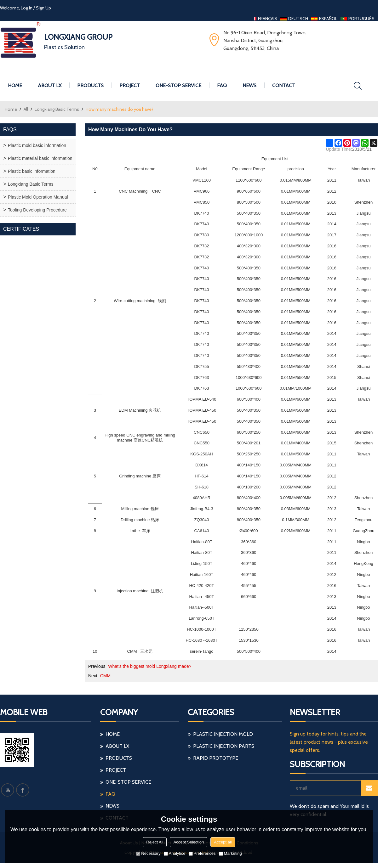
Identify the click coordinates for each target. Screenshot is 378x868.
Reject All (155, 842)
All (26, 109)
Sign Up (43, 8)
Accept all (223, 842)
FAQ (222, 85)
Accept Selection (189, 842)
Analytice (175, 853)
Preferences (202, 853)
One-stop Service (178, 85)
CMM (105, 676)
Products (90, 85)
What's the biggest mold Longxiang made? (150, 666)
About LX (50, 85)
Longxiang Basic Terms (57, 109)
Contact (284, 85)
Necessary (148, 853)
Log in (27, 8)
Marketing (230, 853)
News (249, 85)
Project (130, 85)
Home (15, 85)
